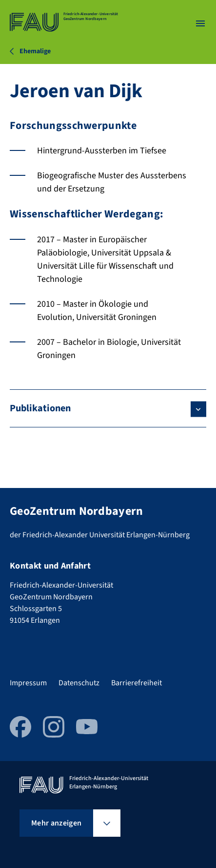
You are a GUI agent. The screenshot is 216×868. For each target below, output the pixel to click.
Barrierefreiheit (137, 683)
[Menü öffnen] (200, 23)
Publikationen (40, 408)
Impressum (28, 683)
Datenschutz (79, 683)
